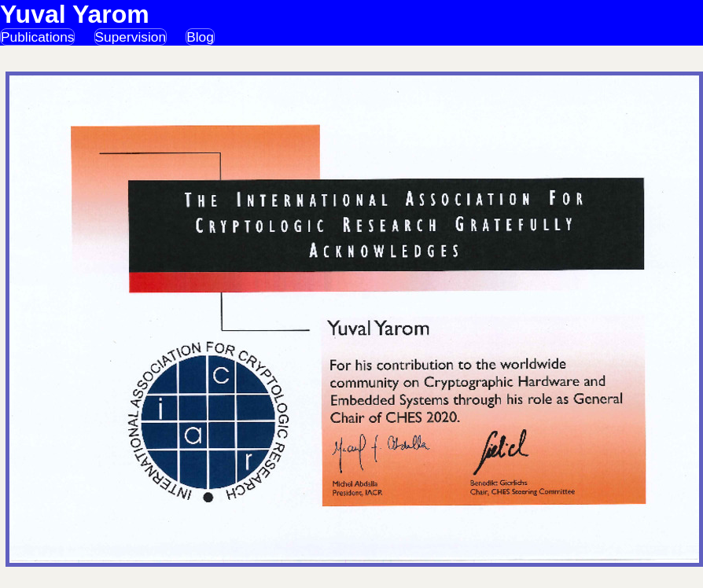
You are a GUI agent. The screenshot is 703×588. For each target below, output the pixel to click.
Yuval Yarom (75, 14)
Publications (37, 37)
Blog (200, 37)
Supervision (131, 37)
